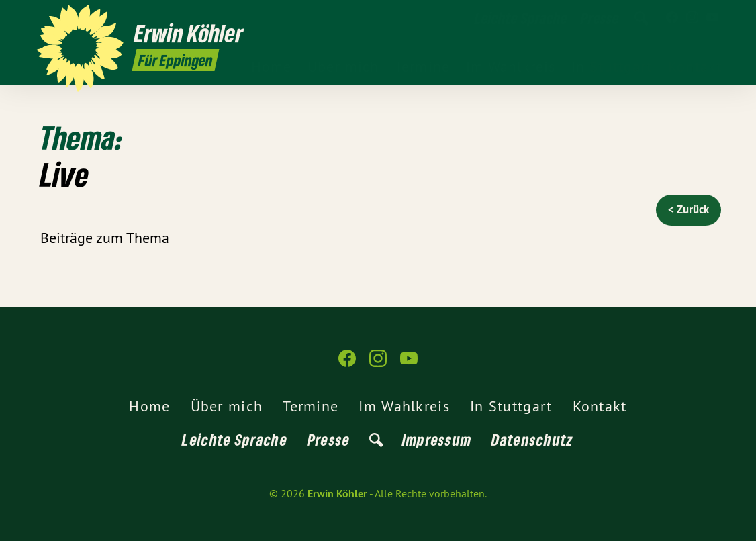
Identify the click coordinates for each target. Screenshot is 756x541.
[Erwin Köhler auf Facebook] (672, 18)
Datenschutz (532, 439)
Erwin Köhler (337, 494)
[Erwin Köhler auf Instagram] (692, 18)
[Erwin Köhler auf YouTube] (712, 18)
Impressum (437, 439)
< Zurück (689, 209)
